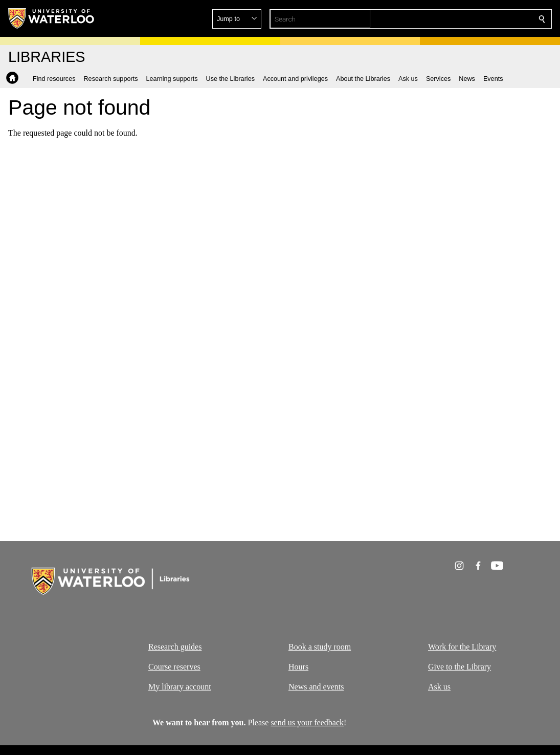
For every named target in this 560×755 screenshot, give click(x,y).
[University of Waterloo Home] (52, 18)
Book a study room (320, 647)
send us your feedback (307, 722)
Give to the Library (460, 666)
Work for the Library (462, 647)
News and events (316, 686)
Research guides (175, 647)
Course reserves (174, 666)
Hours (298, 666)
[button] (468, 19)
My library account (180, 686)
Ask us (439, 686)
